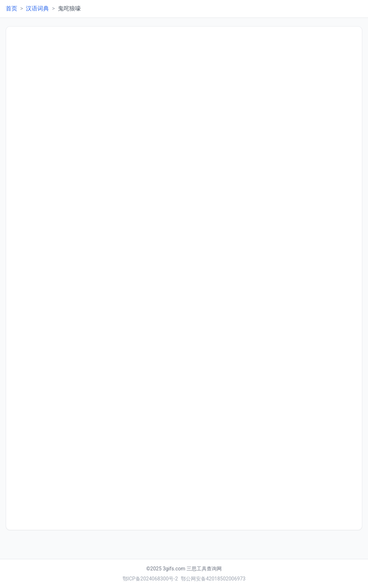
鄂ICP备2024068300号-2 (150, 579)
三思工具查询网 (204, 569)
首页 (11, 8)
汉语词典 (37, 8)
